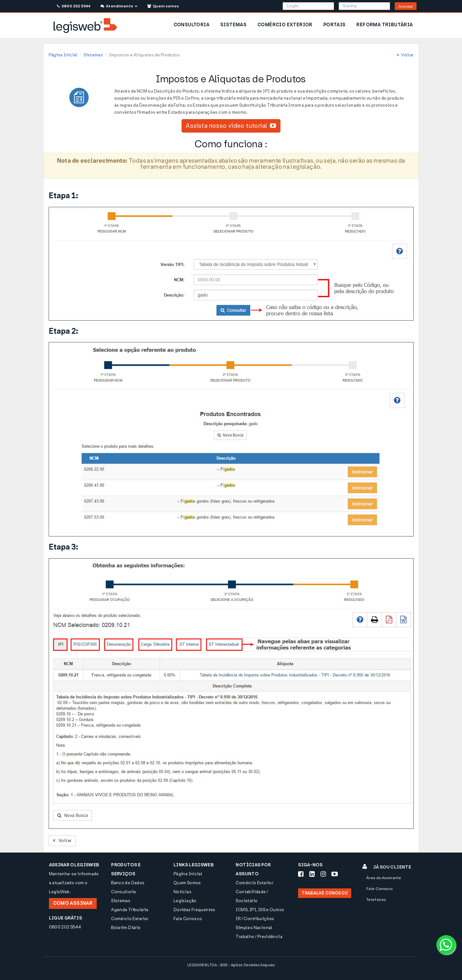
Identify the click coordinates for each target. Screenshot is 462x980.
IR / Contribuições (255, 919)
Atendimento (119, 6)
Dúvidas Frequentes (195, 910)
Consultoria (123, 892)
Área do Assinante (384, 878)
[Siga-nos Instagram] (323, 874)
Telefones (376, 900)
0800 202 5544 (74, 6)
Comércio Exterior (130, 919)
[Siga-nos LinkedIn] (312, 874)
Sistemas (93, 55)
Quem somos (163, 6)
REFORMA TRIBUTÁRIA (385, 25)
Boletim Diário (126, 928)
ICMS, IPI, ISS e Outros (260, 910)
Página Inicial (63, 55)
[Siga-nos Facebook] (301, 874)
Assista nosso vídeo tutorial (231, 126)
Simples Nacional (254, 928)
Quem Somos (187, 883)
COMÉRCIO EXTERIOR (285, 25)
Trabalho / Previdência (259, 937)
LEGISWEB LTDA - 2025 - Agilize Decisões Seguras (231, 965)
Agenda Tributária (130, 910)
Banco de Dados (128, 883)
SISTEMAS (233, 25)
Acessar (406, 6)
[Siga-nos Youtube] (335, 874)
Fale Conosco (188, 919)
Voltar (405, 55)
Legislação (185, 901)
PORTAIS (335, 25)
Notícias (182, 892)
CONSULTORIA (191, 25)
